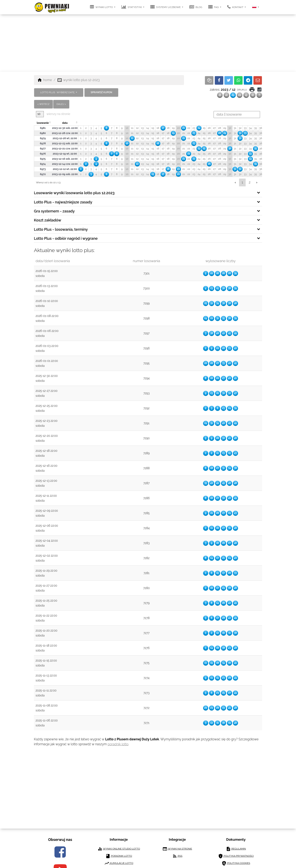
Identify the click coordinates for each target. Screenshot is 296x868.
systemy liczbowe (166, 7)
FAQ (214, 7)
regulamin (236, 849)
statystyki (132, 7)
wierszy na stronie (53, 114)
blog (196, 7)
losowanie (43, 123)
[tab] (148, 193)
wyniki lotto (102, 7)
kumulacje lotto (119, 863)
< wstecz (43, 104)
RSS (177, 856)
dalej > (61, 104)
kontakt (236, 7)
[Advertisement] (148, 43)
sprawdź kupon (101, 92)
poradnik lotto (118, 744)
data (65, 123)
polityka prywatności (236, 856)
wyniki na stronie (177, 849)
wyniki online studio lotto (119, 849)
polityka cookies (236, 863)
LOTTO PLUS (58, 92)
